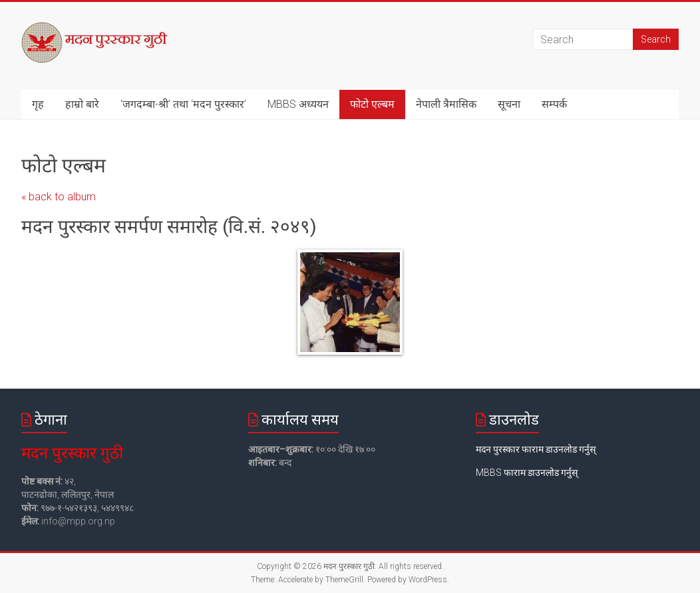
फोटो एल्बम (372, 104)
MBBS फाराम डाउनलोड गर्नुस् (527, 473)
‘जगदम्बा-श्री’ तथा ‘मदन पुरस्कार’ (183, 104)
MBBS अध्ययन (298, 104)
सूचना (509, 104)
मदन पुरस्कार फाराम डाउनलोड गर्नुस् (536, 449)
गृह (38, 104)
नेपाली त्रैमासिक (446, 104)
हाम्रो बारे (82, 104)
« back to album (59, 197)
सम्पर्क (554, 104)
